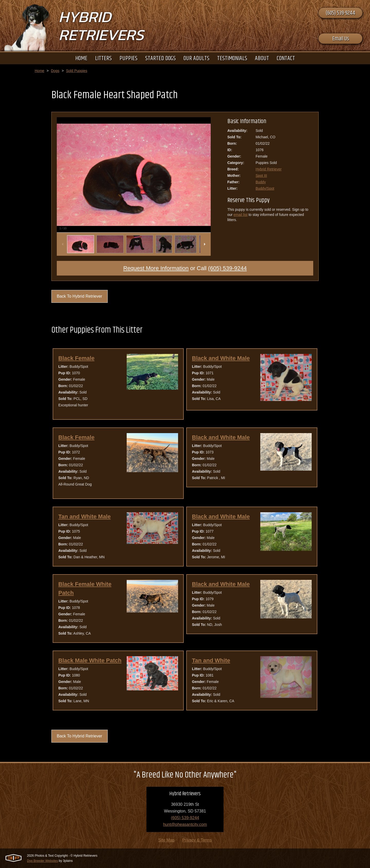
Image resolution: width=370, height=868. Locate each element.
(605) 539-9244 (340, 13)
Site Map (166, 840)
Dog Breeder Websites (43, 861)
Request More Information (156, 268)
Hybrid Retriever (269, 169)
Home (39, 71)
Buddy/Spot (265, 188)
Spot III (261, 176)
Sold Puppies (77, 71)
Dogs (55, 71)
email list (240, 215)
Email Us (341, 39)
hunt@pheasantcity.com (185, 824)
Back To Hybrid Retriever (80, 296)
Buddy (261, 182)
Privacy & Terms (197, 840)
